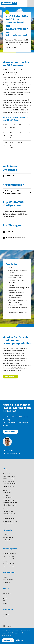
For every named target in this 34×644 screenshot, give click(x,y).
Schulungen (6, 582)
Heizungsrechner (8, 538)
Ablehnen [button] (20, 640)
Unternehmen (7, 593)
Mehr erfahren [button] (6, 635)
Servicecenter (7, 540)
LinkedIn (5, 617)
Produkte (6, 535)
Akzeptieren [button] (8, 640)
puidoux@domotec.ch (10, 505)
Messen (5, 598)
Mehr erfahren (10, 377)
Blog (4, 596)
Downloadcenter (8, 580)
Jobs (4, 601)
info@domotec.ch (8, 486)
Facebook (6, 615)
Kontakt (5, 603)
